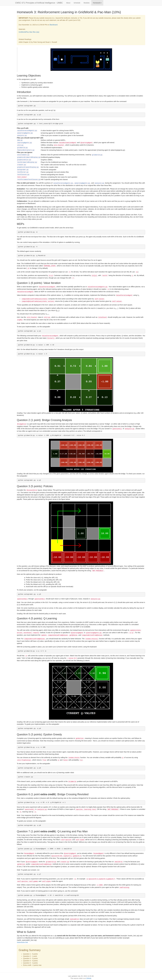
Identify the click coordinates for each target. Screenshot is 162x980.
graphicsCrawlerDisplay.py (28, 167)
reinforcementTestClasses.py (29, 180)
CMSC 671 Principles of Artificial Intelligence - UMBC (39, 3)
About (68, 3)
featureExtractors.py (26, 150)
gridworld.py (22, 148)
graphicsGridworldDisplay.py (29, 157)
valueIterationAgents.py (27, 131)
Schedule (77, 3)
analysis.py (22, 136)
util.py (20, 145)
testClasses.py (23, 175)
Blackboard (54, 25)
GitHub (89, 978)
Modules (87, 3)
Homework (97, 3)
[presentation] (116, 308)
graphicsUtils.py (24, 160)
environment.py (23, 155)
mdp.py (20, 140)
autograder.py (23, 170)
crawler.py (22, 165)
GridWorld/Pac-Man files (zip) (29, 32)
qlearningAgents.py (25, 133)
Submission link (22, 942)
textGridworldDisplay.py (27, 162)
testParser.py (23, 172)
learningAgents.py (25, 143)
